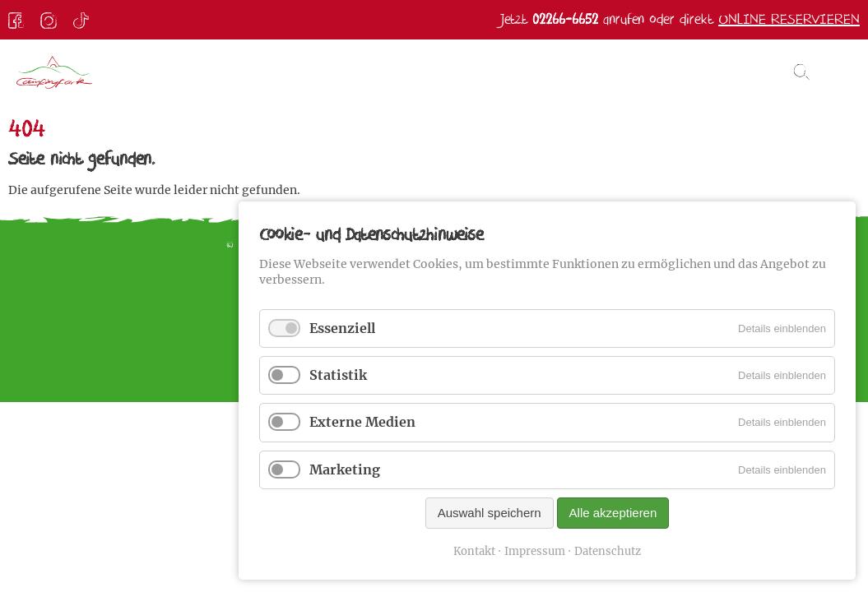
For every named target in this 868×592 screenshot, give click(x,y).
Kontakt (474, 551)
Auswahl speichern (490, 513)
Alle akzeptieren (613, 513)
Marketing (345, 469)
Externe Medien (362, 422)
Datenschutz (608, 551)
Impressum (535, 551)
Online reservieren (789, 19)
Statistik (338, 375)
